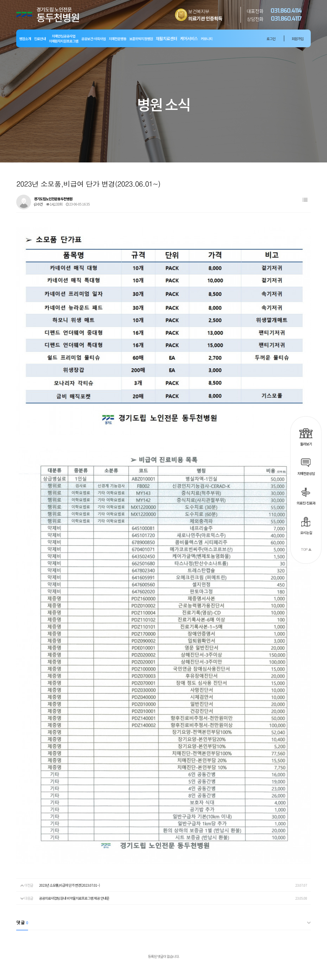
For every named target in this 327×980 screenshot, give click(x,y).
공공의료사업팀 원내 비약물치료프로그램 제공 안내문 (74, 791)
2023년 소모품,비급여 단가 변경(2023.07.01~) (69, 778)
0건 (38, 204)
